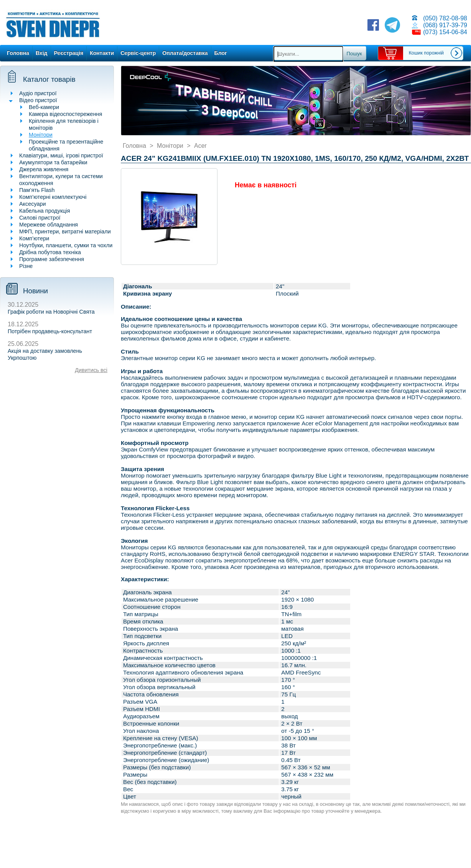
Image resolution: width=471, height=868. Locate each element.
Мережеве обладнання (49, 225)
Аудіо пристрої (38, 93)
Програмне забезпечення (52, 259)
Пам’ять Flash (37, 190)
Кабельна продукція (44, 211)
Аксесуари (33, 204)
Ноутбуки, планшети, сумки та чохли (66, 245)
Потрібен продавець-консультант (50, 331)
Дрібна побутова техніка (50, 252)
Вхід (42, 53)
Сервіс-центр (138, 53)
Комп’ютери (34, 238)
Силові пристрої (40, 218)
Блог (221, 53)
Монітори (41, 135)
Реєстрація (69, 53)
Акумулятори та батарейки (53, 162)
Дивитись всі (91, 370)
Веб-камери (44, 107)
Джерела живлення (44, 169)
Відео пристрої (38, 100)
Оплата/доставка (185, 53)
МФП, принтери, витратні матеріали (65, 231)
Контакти (102, 53)
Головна (18, 53)
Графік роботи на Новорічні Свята (51, 312)
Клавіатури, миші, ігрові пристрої (61, 155)
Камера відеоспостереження (65, 114)
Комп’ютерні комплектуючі (53, 197)
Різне (26, 266)
